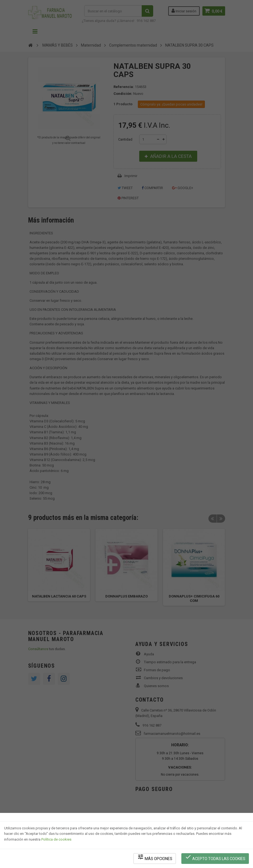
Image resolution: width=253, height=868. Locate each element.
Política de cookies (56, 839)
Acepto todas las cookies (215, 857)
